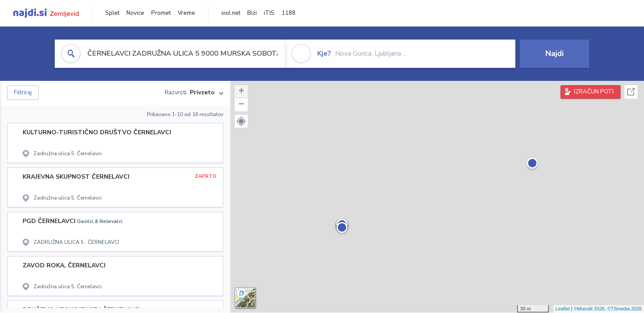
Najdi (554, 53)
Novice (135, 13)
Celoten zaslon (631, 92)
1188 (289, 13)
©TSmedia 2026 (624, 309)
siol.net (231, 13)
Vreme (186, 13)
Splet (112, 13)
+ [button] (241, 92)
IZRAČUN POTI (594, 92)
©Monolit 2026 (589, 309)
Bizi (252, 13)
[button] (241, 121)
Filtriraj (23, 93)
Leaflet (563, 309)
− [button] (241, 105)
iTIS (269, 13)
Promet (161, 13)
